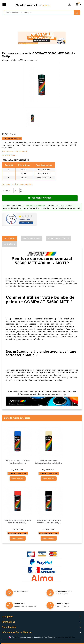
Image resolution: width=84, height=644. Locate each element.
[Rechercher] (42, 13)
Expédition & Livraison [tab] (59, 238)
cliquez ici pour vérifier (65, 637)
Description (10, 238)
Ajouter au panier (40, 198)
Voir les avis (26, 223)
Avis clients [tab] (10, 244)
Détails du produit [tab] (32, 238)
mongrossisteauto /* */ (32, 5)
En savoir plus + (9, 155)
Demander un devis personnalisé (17, 184)
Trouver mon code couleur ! (14, 151)
